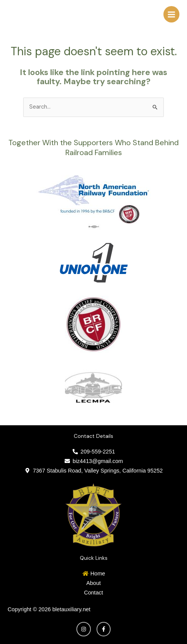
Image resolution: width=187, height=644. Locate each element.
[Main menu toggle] (171, 14)
